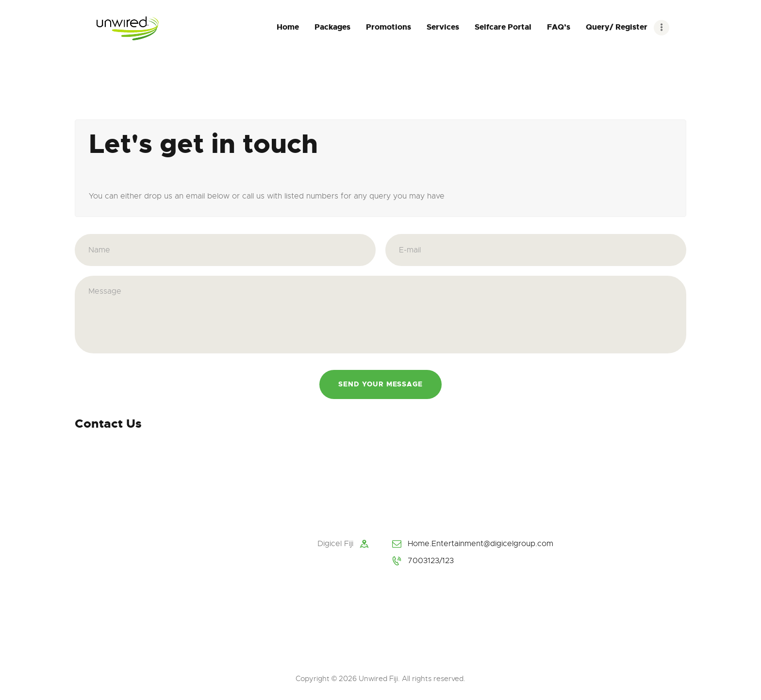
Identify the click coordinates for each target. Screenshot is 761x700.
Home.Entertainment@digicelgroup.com (480, 544)
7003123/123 (431, 561)
